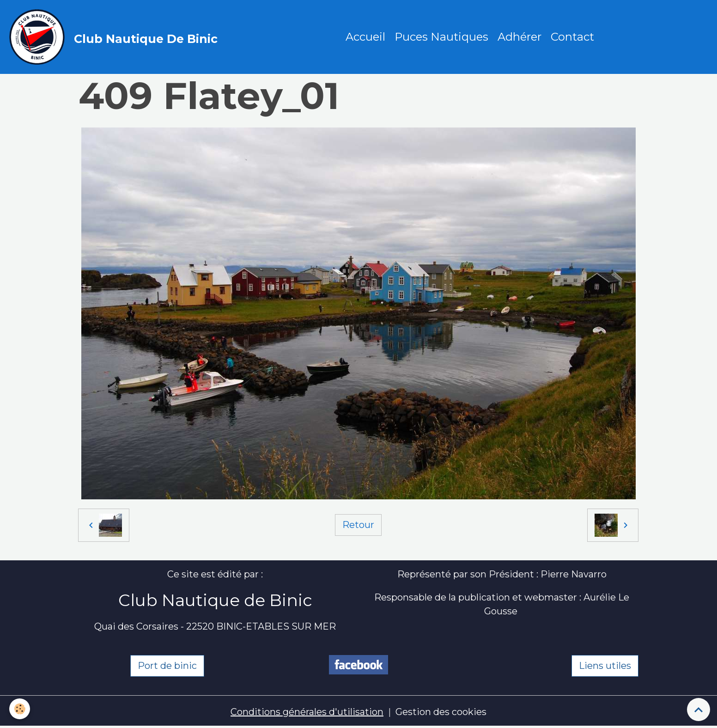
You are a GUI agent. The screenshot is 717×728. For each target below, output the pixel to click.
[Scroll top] (699, 710)
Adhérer (520, 37)
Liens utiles (605, 666)
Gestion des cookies (441, 712)
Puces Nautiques (441, 37)
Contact (572, 37)
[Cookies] (20, 709)
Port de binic (167, 666)
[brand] (116, 37)
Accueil (365, 37)
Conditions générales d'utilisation (307, 712)
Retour (358, 525)
